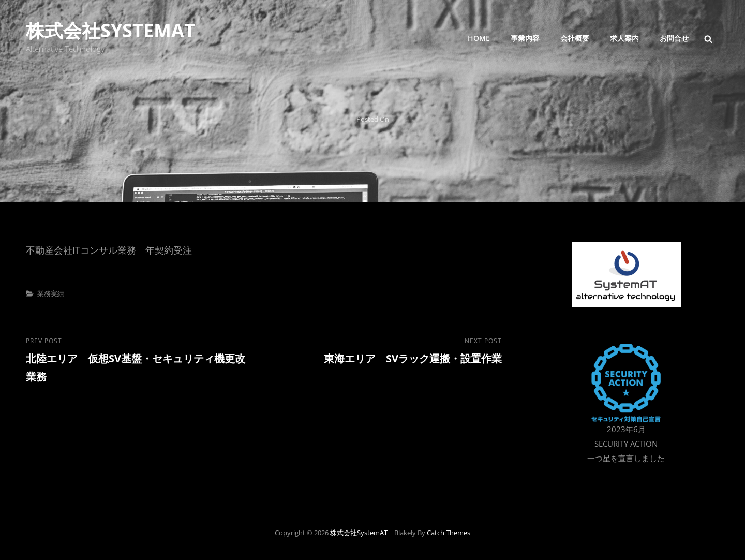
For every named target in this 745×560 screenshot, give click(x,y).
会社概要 (575, 38)
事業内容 (525, 38)
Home (479, 38)
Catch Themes (449, 533)
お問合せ (674, 38)
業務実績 (51, 293)
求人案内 (624, 38)
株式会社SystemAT (110, 30)
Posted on (373, 119)
